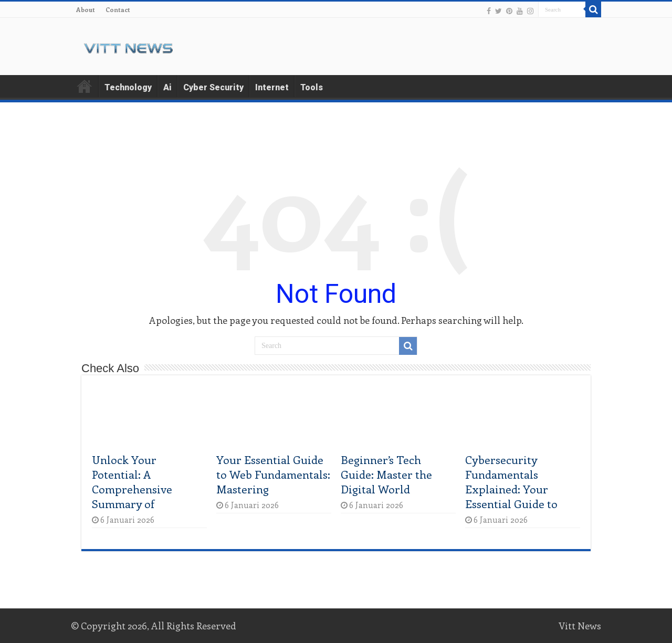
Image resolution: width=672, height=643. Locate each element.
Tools (312, 87)
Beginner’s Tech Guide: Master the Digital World (386, 474)
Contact (118, 9)
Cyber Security (213, 87)
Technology (128, 87)
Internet (272, 87)
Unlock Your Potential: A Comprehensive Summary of (132, 481)
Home (85, 86)
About (86, 9)
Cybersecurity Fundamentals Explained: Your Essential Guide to (511, 481)
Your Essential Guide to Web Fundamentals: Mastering (273, 474)
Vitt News (580, 626)
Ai (167, 87)
